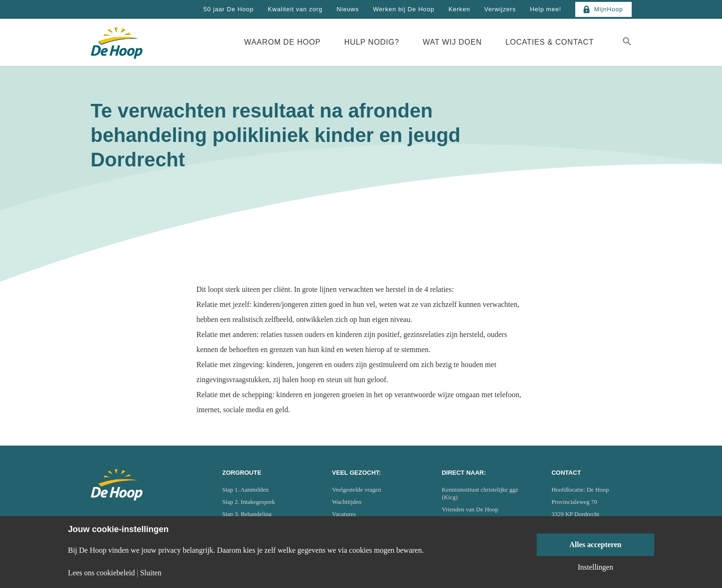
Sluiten (151, 573)
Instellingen (595, 567)
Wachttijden (347, 502)
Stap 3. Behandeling (247, 514)
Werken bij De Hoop (404, 9)
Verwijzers (500, 9)
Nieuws (348, 9)
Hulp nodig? (372, 42)
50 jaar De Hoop (229, 9)
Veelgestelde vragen (357, 490)
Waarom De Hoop (282, 42)
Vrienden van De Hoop (470, 509)
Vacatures (344, 514)
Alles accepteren (595, 545)
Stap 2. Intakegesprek (249, 502)
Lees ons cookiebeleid (102, 573)
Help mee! (546, 9)
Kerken (459, 9)
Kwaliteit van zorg (295, 9)
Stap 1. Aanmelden (246, 490)
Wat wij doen (452, 42)
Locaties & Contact (549, 42)
